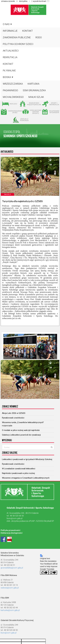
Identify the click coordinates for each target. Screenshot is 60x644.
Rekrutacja (10, 57)
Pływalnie (9, 70)
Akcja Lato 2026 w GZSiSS (14, 413)
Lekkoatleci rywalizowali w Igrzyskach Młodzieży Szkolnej (27, 459)
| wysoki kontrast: (40, 1)
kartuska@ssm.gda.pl (10, 610)
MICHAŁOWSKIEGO (13, 97)
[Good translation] (44, 573)
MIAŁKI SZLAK (36, 97)
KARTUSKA (33, 84)
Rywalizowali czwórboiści (13, 418)
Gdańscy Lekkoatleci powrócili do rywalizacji (21, 435)
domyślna (23, 1)
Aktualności (11, 51)
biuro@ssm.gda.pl (15, 518)
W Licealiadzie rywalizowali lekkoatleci (19, 469)
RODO (39, 37)
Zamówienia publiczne (17, 37)
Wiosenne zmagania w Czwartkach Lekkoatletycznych (26, 478)
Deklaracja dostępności (12, 533)
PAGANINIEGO (10, 90)
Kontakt (28, 31)
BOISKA (8, 77)
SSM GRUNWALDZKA (34, 90)
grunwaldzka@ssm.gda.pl (12, 568)
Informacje (10, 31)
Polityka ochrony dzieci (18, 44)
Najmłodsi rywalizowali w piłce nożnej (18, 473)
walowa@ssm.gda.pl (10, 588)
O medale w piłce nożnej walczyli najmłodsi (21, 430)
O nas (8, 24)
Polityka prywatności (10, 530)
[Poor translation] (53, 573)
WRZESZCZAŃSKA (13, 84)
